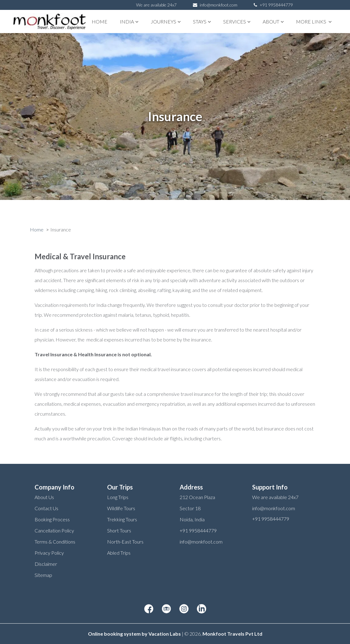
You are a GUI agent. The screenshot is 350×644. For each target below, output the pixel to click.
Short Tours (119, 530)
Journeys (166, 21)
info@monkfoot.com (219, 5)
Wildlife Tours (121, 508)
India (129, 21)
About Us (44, 497)
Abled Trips (119, 553)
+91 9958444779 (273, 5)
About (273, 21)
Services (237, 21)
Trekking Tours (122, 519)
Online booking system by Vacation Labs (135, 634)
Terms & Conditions (55, 542)
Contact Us (46, 508)
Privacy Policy (49, 553)
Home (100, 21)
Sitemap (43, 575)
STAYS (202, 21)
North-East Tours (125, 542)
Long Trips (118, 497)
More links (314, 21)
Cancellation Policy (54, 530)
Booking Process (52, 519)
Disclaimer (46, 564)
